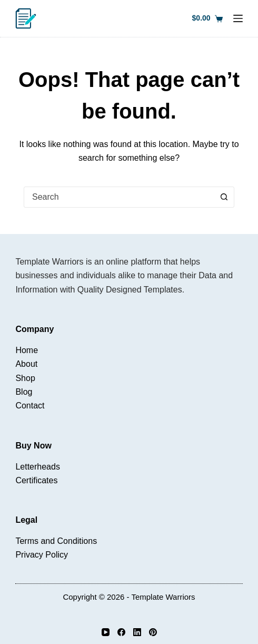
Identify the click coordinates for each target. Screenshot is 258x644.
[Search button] (224, 197)
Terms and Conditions (56, 541)
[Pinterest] (153, 632)
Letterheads (38, 467)
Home (27, 350)
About (26, 364)
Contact (30, 406)
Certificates (36, 480)
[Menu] (238, 18)
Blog (24, 392)
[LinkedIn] (137, 632)
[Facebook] (121, 632)
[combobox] (119, 197)
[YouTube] (106, 632)
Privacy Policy (42, 555)
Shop (25, 378)
